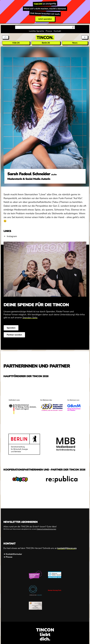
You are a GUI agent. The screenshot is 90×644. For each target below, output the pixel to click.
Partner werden (14, 335)
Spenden (11, 328)
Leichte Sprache (37, 31)
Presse (49, 31)
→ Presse (8, 557)
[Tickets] (5, 37)
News (75, 43)
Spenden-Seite (30, 317)
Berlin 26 (46, 43)
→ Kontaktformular (13, 554)
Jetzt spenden (45, 19)
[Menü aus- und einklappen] (85, 37)
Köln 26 (16, 43)
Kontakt (57, 31)
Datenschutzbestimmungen (46, 529)
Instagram (12, 236)
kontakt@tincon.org (67, 548)
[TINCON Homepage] (45, 37)
